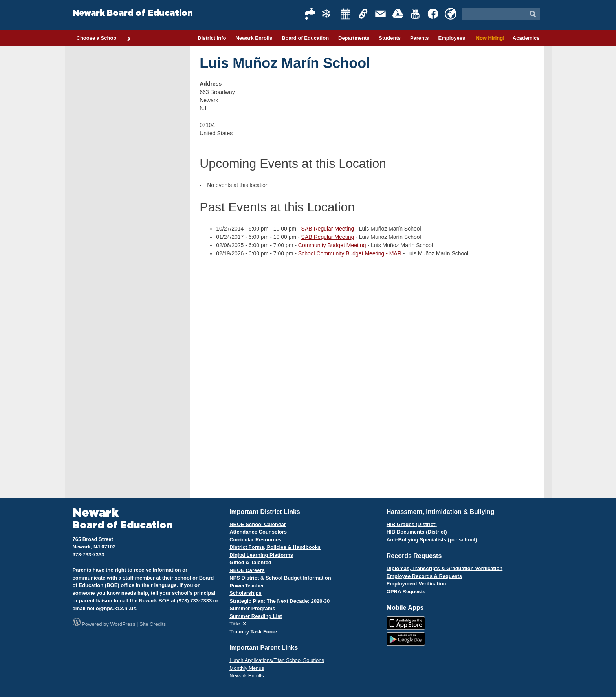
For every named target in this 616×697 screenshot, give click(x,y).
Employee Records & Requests (424, 576)
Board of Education (305, 38)
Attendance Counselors (258, 532)
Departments (354, 38)
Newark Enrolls (254, 38)
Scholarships (246, 593)
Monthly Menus (247, 668)
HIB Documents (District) (417, 532)
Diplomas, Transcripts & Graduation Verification (445, 568)
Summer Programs (252, 608)
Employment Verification (416, 584)
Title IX (238, 624)
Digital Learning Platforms (261, 555)
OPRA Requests (406, 592)
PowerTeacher (247, 586)
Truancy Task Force (253, 632)
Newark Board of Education (133, 13)
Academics (526, 38)
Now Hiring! (489, 38)
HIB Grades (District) (412, 524)
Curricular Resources (255, 540)
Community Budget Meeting (332, 245)
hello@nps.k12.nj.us (111, 608)
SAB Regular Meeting (328, 229)
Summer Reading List (256, 616)
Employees (452, 38)
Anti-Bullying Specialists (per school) (432, 540)
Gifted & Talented (250, 562)
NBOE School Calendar (258, 524)
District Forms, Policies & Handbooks (275, 547)
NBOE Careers (247, 570)
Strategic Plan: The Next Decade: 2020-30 (280, 601)
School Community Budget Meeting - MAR (350, 253)
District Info (212, 38)
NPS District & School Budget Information (280, 578)
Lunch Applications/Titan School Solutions (277, 660)
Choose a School (104, 39)
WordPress (123, 624)
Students (390, 38)
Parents (420, 38)
